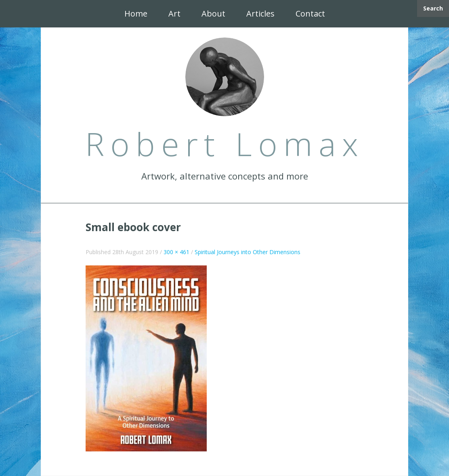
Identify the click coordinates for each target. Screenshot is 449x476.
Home (136, 14)
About (213, 14)
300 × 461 (176, 252)
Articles (260, 14)
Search (433, 8)
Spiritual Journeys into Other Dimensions (248, 252)
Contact (310, 14)
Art (174, 14)
